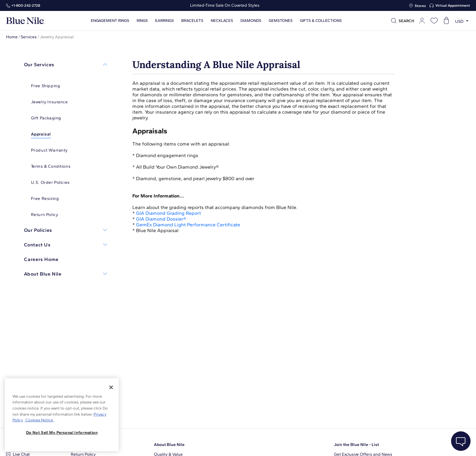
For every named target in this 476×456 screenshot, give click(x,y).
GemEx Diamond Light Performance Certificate (188, 225)
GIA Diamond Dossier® (161, 219)
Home (12, 37)
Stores (420, 6)
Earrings (164, 21)
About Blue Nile (169, 445)
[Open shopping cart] (446, 21)
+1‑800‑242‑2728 (26, 5)
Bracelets (192, 21)
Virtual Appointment (453, 5)
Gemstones (280, 21)
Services (29, 37)
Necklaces (222, 21)
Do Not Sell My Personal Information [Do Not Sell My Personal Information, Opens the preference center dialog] (62, 432)
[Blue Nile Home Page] (25, 21)
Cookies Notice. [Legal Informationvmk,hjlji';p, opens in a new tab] (39, 420)
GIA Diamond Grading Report (168, 213)
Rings (142, 21)
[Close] (111, 387)
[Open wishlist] (434, 21)
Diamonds (251, 21)
